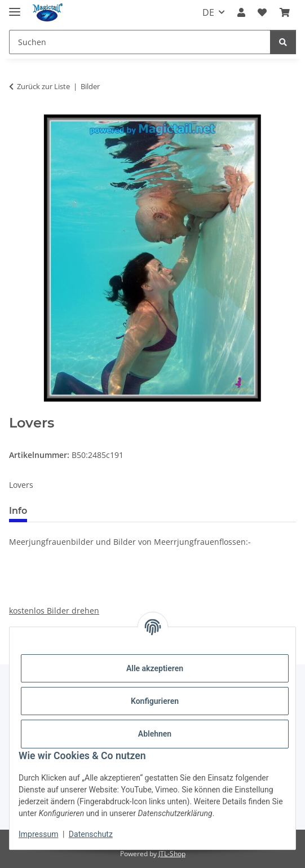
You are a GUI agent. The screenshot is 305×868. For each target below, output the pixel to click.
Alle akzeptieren (155, 668)
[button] (241, 12)
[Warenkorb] (285, 12)
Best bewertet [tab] (78, 511)
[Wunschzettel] (262, 12)
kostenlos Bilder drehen (54, 611)
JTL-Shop (172, 854)
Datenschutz (91, 834)
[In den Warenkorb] (18, 409)
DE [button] (208, 12)
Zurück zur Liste (43, 86)
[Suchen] (140, 42)
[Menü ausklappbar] (15, 7)
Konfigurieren (155, 701)
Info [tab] (18, 511)
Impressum (38, 834)
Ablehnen (155, 734)
